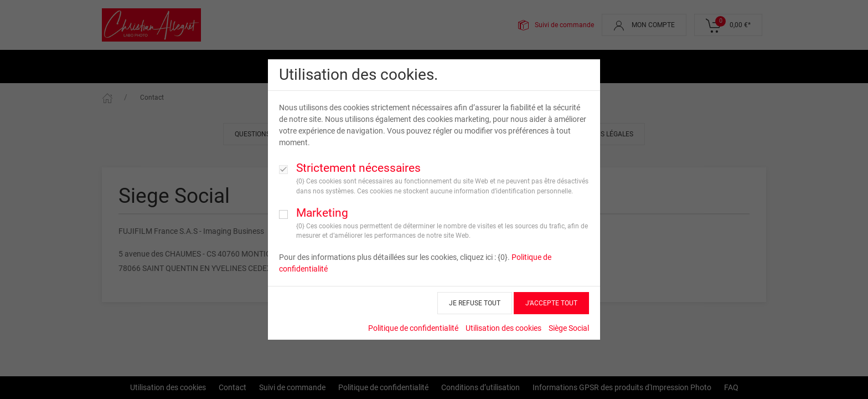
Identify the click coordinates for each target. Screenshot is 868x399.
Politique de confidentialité (413, 328)
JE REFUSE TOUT (475, 303)
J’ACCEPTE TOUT (551, 303)
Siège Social (569, 328)
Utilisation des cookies (503, 328)
